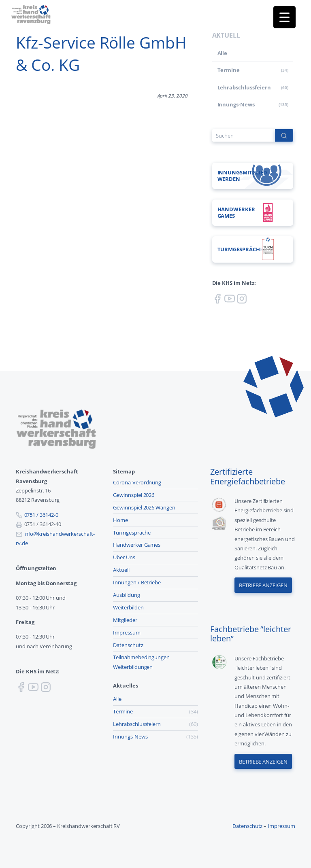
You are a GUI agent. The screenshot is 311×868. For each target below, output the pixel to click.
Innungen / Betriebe (137, 582)
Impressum (127, 632)
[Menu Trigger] (284, 17)
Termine (229, 70)
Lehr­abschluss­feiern (244, 87)
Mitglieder (125, 620)
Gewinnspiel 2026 (134, 495)
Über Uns (124, 557)
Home (120, 520)
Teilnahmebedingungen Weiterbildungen (141, 662)
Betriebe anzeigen (263, 585)
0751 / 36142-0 (41, 515)
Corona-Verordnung (137, 482)
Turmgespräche (132, 533)
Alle (223, 53)
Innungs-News (236, 104)
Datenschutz (128, 645)
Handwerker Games (137, 545)
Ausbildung (127, 595)
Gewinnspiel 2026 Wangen (144, 507)
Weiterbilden (128, 607)
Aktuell (121, 570)
